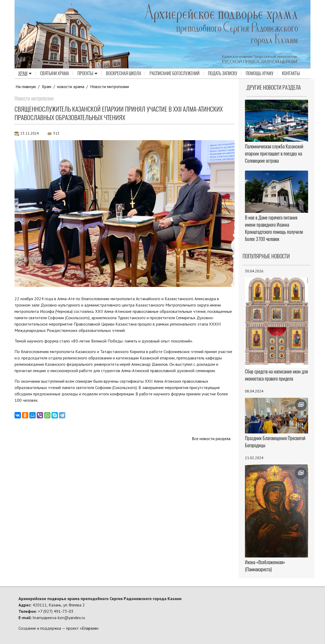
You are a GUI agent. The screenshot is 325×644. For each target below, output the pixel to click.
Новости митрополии (110, 86)
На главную (26, 86)
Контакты (291, 74)
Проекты (87, 74)
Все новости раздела (211, 439)
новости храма (71, 86)
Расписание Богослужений (175, 74)
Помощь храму (260, 74)
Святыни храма (55, 74)
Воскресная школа (124, 74)
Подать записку (223, 74)
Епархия (89, 628)
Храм (25, 74)
